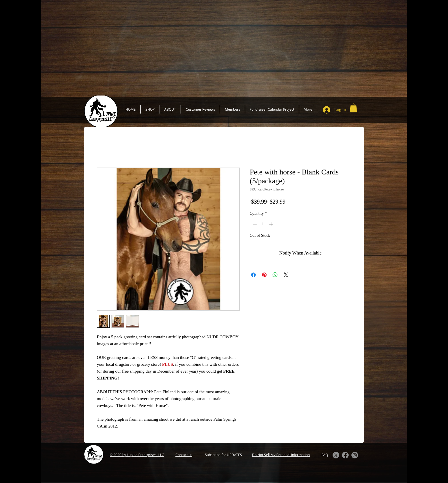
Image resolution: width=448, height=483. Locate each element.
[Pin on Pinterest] (264, 275)
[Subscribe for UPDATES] (223, 455)
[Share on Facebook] (253, 275)
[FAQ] (325, 455)
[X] (336, 455)
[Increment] (272, 224)
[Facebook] (345, 455)
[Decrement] (254, 224)
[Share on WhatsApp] (275, 275)
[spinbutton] (263, 224)
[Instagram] (355, 455)
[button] (353, 108)
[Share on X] (286, 275)
